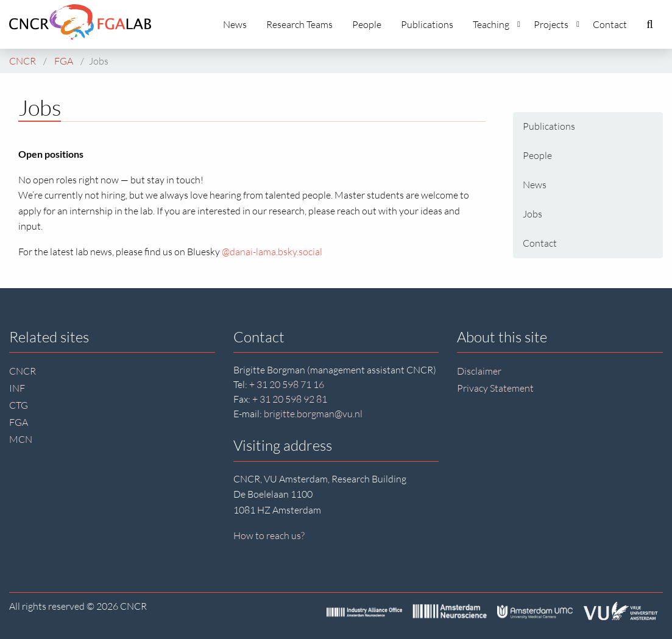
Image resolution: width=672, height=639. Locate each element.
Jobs (532, 214)
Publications (427, 24)
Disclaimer (479, 371)
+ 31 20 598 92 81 (290, 399)
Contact (610, 24)
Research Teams (299, 24)
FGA (19, 422)
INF (17, 388)
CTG (19, 405)
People (367, 24)
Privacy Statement (495, 388)
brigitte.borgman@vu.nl (313, 414)
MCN (21, 439)
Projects (557, 24)
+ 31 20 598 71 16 (287, 384)
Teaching (497, 24)
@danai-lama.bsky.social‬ (272, 252)
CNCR (23, 371)
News (235, 24)
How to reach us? (269, 535)
